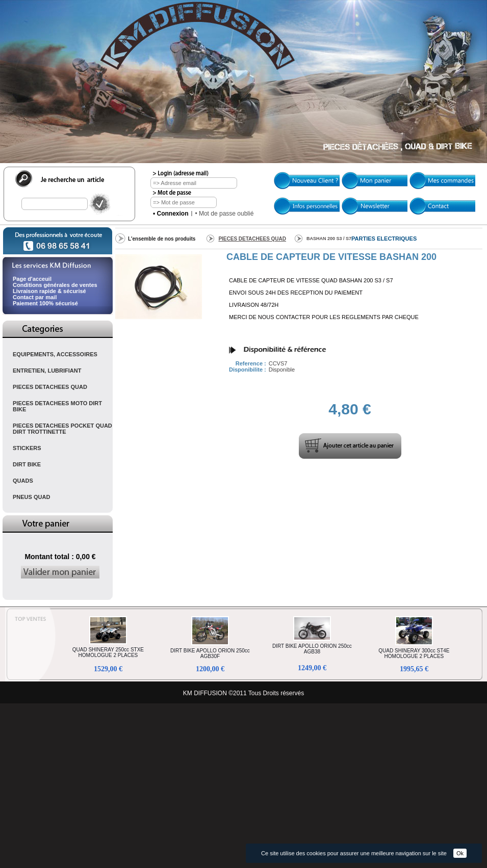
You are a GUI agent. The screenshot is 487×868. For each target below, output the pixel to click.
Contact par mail (35, 297)
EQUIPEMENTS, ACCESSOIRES (55, 354)
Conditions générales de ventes (55, 285)
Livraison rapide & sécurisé (49, 291)
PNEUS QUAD (31, 497)
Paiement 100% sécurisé (45, 303)
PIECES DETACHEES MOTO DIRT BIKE (57, 406)
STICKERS (27, 448)
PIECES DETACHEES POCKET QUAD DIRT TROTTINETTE (62, 429)
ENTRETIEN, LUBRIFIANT (47, 371)
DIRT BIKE (27, 464)
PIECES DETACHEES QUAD (50, 387)
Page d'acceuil (32, 279)
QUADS (23, 481)
